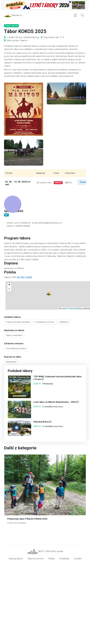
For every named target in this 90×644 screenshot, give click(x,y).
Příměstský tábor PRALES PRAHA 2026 (27, 519)
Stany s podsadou (14, 335)
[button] (82, 15)
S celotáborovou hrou (44, 322)
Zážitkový (64, 322)
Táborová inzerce (36, 559)
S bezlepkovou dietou (16, 349)
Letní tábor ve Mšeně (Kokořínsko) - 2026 (55, 402)
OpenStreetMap (76, 309)
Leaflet (62, 309)
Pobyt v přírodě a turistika (18, 322)
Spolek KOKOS (14, 211)
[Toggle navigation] (75, 15)
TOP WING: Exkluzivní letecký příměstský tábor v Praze (57, 378)
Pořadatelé (64, 559)
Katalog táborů (16, 559)
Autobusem (11, 362)
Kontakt (78, 559)
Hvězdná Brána (41, 422)
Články (51, 559)
